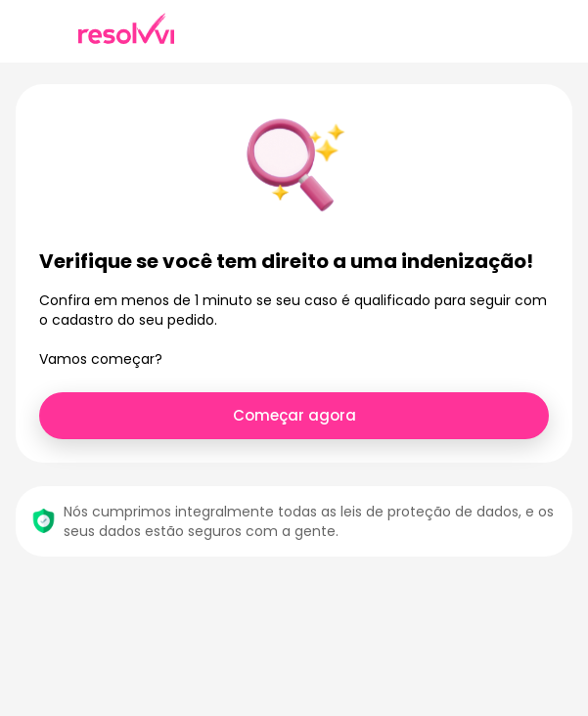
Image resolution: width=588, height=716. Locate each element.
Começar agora (294, 415)
